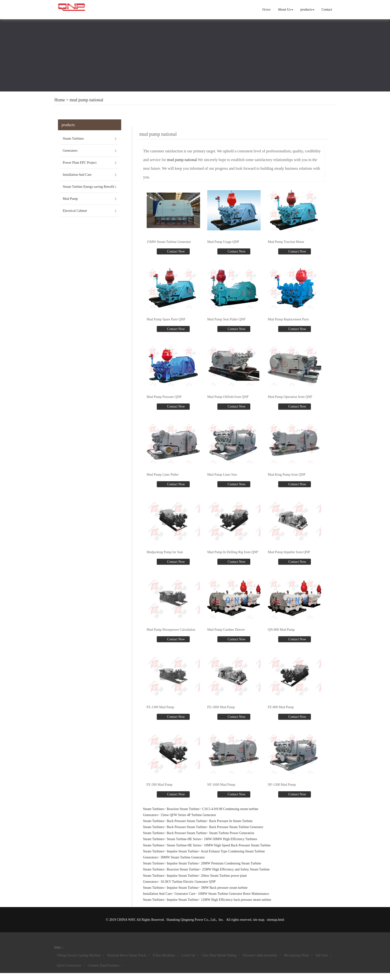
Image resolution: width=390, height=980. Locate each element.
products (307, 10)
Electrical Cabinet (75, 211)
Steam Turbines (73, 139)
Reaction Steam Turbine (183, 809)
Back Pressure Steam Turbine (186, 821)
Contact (327, 10)
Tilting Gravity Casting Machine (79, 955)
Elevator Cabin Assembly (260, 955)
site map (259, 920)
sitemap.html (275, 920)
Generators (70, 151)
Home (266, 10)
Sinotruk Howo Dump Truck (127, 955)
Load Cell (189, 955)
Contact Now (176, 251)
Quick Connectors (69, 965)
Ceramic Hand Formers (104, 965)
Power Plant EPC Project (80, 163)
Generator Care (185, 894)
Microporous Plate (296, 955)
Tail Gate (322, 955)
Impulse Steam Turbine (182, 851)
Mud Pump (70, 199)
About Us (285, 10)
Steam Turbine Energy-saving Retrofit (88, 187)
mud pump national (86, 100)
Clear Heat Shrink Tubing (219, 955)
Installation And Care (77, 175)
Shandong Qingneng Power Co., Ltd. (191, 920)
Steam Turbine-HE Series (184, 839)
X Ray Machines (164, 955)
